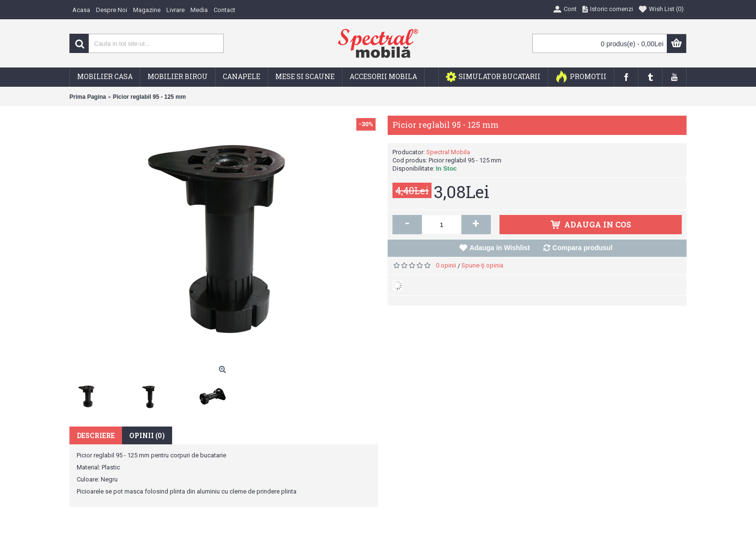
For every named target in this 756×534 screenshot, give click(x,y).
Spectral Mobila (448, 152)
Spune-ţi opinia (482, 265)
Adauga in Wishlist (500, 248)
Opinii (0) (147, 435)
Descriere (96, 435)
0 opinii (446, 265)
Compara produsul (582, 248)
